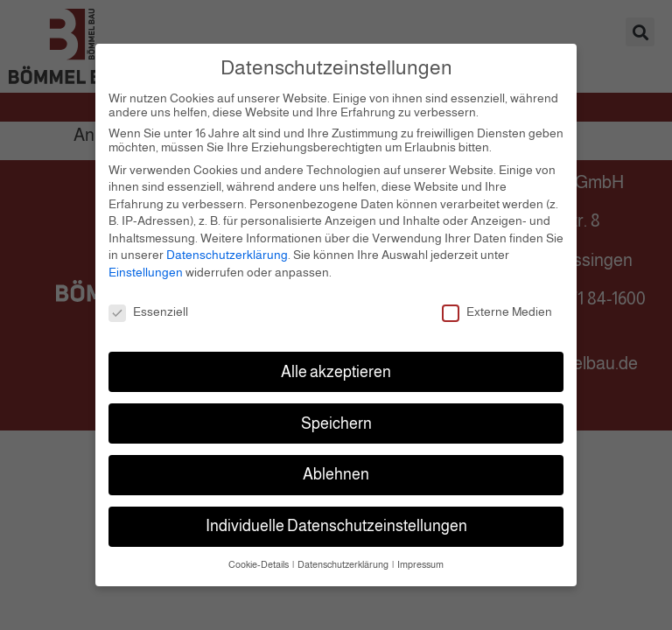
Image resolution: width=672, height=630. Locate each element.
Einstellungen (146, 265)
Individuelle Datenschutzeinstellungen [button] (336, 519)
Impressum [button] (420, 557)
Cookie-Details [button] (259, 557)
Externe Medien (497, 304)
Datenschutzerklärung (227, 248)
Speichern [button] (336, 416)
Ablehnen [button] (336, 467)
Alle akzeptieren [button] (336, 364)
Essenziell (148, 304)
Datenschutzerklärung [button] (344, 557)
